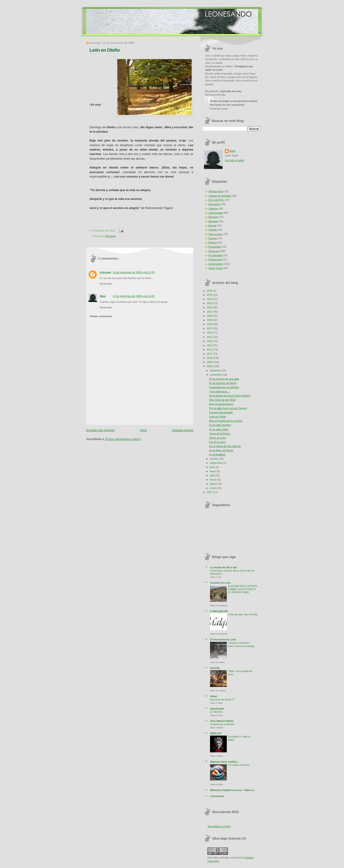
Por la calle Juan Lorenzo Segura (228, 408)
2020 (210, 316)
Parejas (213, 238)
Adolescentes (216, 191)
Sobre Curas (215, 268)
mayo (213, 471)
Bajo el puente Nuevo (221, 404)
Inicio (144, 430)
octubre (214, 459)
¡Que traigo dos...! (219, 391)
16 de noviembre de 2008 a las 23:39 (134, 272)
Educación (214, 204)
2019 (210, 320)
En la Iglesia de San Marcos (225, 446)
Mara (103, 296)
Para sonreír (215, 234)
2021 (210, 312)
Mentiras (213, 221)
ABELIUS (216, 733)
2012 (210, 350)
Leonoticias (217, 796)
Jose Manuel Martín (222, 721)
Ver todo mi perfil (234, 160)
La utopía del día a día (223, 567)
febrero (214, 484)
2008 (210, 366)
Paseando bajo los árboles (224, 387)
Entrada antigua (183, 430)
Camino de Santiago (220, 196)
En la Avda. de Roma (221, 450)
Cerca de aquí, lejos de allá (243, 614)
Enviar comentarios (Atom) (123, 439)
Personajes (215, 247)
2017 (210, 328)
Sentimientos (216, 264)
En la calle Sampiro (220, 425)
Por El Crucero (217, 442)
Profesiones (215, 259)
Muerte (212, 225)
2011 (210, 354)
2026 (210, 291)
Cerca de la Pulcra (220, 434)
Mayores (213, 217)
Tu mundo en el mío (239, 765)
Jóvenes (213, 209)
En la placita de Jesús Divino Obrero (230, 396)
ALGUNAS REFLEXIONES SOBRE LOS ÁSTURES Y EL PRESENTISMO (242, 589)
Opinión (213, 230)
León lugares (216, 213)
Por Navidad (215, 255)
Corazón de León (220, 583)
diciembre (216, 370)
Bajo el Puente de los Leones (226, 421)
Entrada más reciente (100, 430)
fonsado (215, 668)
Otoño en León (217, 438)
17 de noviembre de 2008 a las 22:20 (134, 296)
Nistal (214, 696)
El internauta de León (223, 639)
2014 (210, 341)
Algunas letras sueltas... (225, 762)
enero (213, 488)
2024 (210, 299)
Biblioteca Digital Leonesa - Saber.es (232, 790)
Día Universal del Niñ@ (222, 400)
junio (213, 467)
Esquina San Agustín (221, 412)
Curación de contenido (222, 724)
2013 (210, 345)
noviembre (216, 375)
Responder (106, 284)
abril (213, 475)
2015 (210, 337)
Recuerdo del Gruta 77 (222, 700)
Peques (213, 242)
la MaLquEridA (219, 611)
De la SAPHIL (216, 200)
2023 (210, 303)
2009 (210, 362)
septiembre (216, 463)
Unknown (105, 272)
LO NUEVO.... (218, 712)
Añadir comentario (101, 316)
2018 (210, 324)
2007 (210, 492)
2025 (210, 295)
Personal (110, 236)
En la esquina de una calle (224, 379)
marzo (214, 480)
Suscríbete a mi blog (219, 826)
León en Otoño (105, 50)
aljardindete (217, 709)
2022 (210, 307)
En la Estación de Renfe (223, 383)
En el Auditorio (217, 454)
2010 (210, 358)
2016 (210, 333)
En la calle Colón (219, 429)
